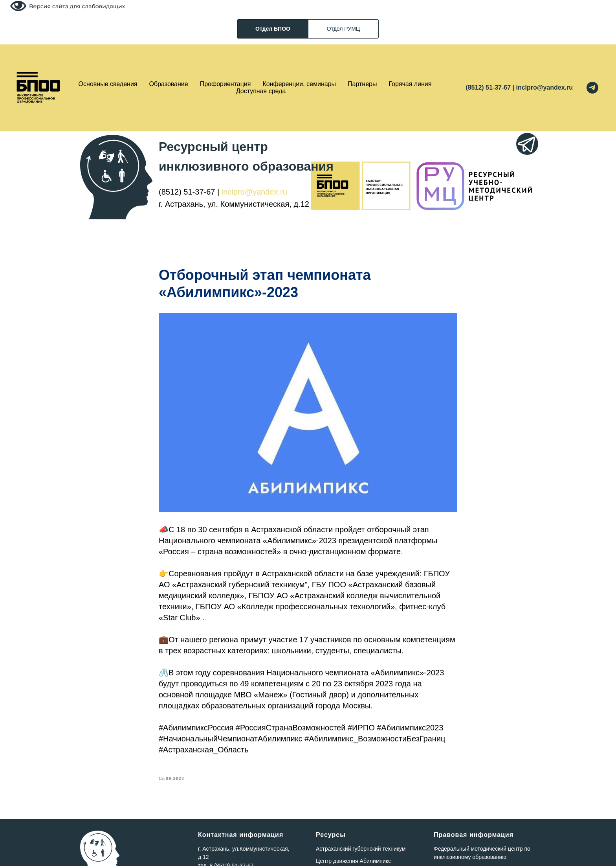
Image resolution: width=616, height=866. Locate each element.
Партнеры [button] (362, 84)
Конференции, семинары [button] (299, 84)
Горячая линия (410, 84)
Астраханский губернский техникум (361, 849)
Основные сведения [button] (108, 84)
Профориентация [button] (225, 84)
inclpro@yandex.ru (254, 192)
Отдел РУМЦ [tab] (343, 29)
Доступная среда (261, 91)
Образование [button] (169, 84)
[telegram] (592, 88)
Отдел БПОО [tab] (273, 29)
